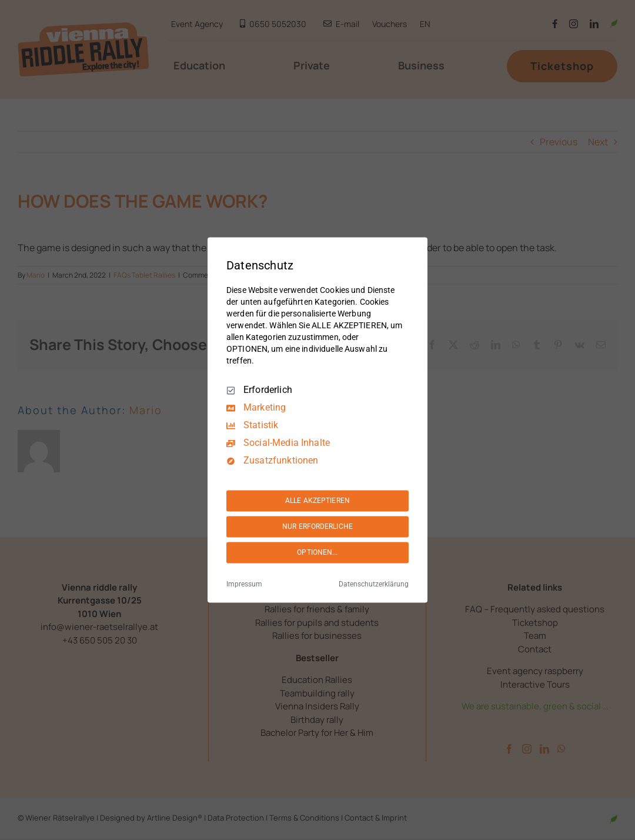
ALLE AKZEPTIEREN (317, 501)
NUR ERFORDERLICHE (317, 526)
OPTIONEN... (317, 552)
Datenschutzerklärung (374, 585)
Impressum (244, 585)
